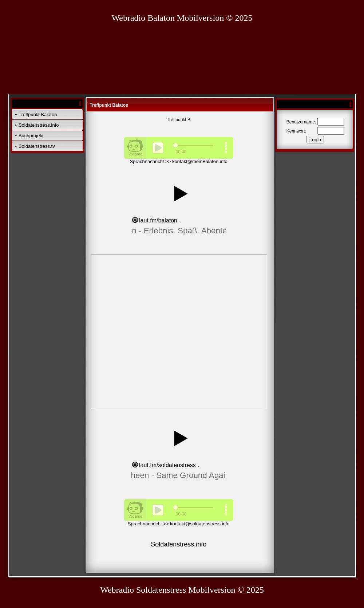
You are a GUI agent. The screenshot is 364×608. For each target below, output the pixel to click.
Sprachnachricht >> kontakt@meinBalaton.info (179, 161)
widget (179, 206)
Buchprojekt (31, 136)
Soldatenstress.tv (37, 146)
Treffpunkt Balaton (38, 115)
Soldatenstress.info (39, 125)
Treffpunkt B (179, 120)
